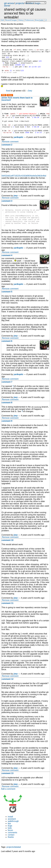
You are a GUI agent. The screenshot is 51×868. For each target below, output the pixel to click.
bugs (10, 838)
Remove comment (10, 151)
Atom (10, 100)
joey (16, 205)
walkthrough (13, 834)
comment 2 (7, 154)
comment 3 (7, 210)
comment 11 (7, 616)
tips (9, 836)
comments (12, 845)
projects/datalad (14, 859)
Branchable (39, 20)
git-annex (9, 3)
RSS (4, 100)
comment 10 (7, 553)
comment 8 (7, 415)
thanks (11, 850)
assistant (12, 831)
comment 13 (7, 786)
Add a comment (8, 801)
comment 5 (7, 304)
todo (10, 840)
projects (20, 3)
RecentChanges (11, 20)
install (10, 829)
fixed (8, 96)
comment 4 (7, 268)
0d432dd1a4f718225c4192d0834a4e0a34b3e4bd (24, 185)
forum (10, 843)
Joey (30, 96)
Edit (2, 20)
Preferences (29, 20)
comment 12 (7, 692)
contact (11, 847)
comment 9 (7, 433)
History (21, 20)
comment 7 (7, 394)
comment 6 (7, 354)
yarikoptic (18, 146)
